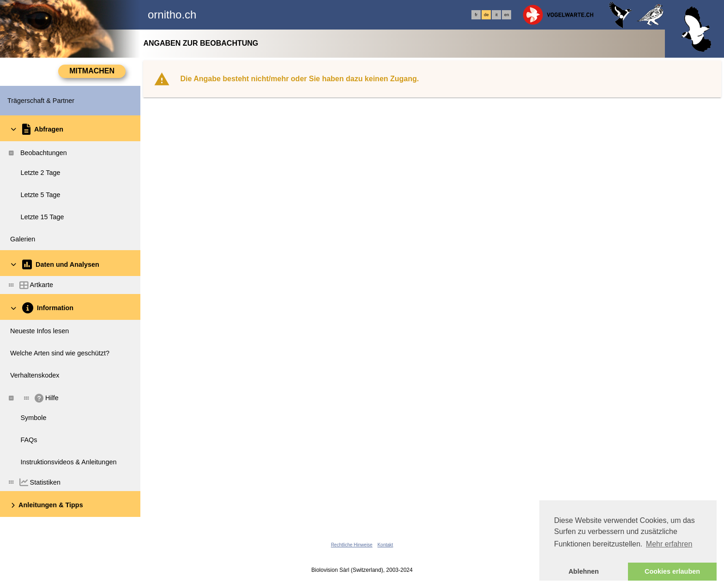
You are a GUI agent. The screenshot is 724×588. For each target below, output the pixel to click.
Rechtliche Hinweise (352, 545)
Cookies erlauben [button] (672, 571)
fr (476, 15)
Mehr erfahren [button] (669, 544)
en (507, 15)
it (497, 15)
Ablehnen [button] (584, 571)
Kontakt (385, 545)
